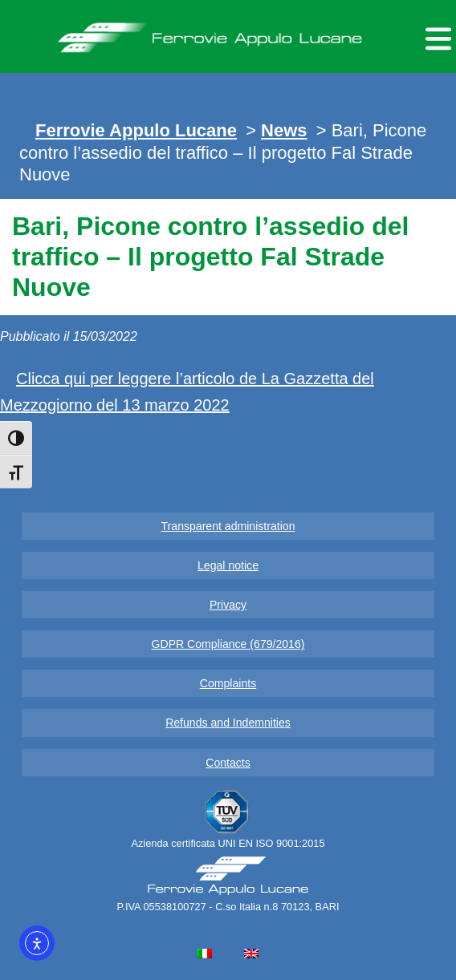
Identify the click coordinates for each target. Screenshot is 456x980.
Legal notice (228, 565)
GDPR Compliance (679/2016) (228, 644)
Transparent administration (228, 526)
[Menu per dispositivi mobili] (436, 36)
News (284, 130)
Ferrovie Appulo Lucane (228, 33)
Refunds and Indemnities (228, 723)
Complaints (228, 683)
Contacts (228, 763)
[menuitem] (205, 953)
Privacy (228, 605)
